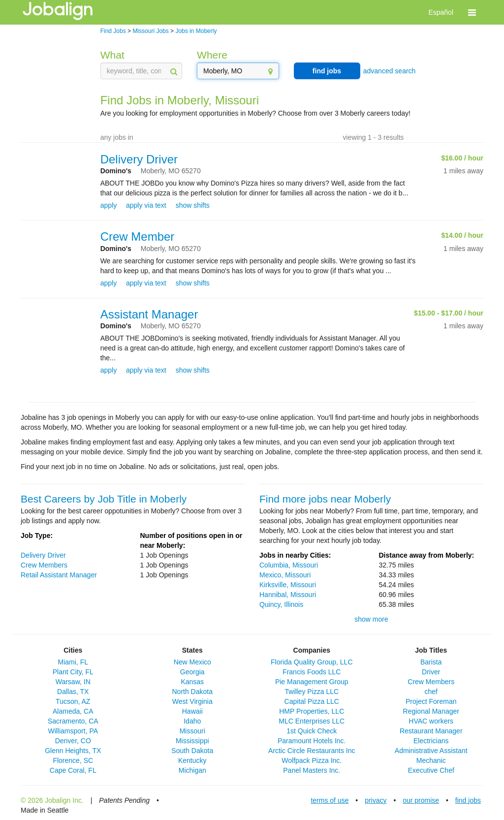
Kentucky (192, 760)
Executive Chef (431, 770)
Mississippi (192, 741)
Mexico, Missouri (285, 575)
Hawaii (192, 711)
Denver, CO (73, 741)
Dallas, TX (73, 692)
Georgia (192, 672)
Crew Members (44, 565)
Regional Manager (431, 711)
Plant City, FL (73, 672)
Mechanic (431, 760)
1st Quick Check (312, 731)
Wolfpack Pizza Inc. (312, 760)
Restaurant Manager (431, 731)
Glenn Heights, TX (73, 751)
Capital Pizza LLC (312, 701)
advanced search (390, 71)
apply (109, 205)
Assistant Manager (149, 314)
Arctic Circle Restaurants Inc (312, 751)
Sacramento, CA (73, 721)
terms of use (330, 800)
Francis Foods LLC (312, 672)
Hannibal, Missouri (288, 595)
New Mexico (192, 662)
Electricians (431, 741)
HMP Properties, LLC (312, 711)
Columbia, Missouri (289, 565)
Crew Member (138, 237)
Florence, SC (73, 760)
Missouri (192, 731)
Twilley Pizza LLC (312, 692)
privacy (376, 800)
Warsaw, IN (73, 682)
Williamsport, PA (73, 731)
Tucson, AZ (73, 701)
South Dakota (192, 751)
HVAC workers (431, 721)
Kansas (192, 682)
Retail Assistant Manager (59, 575)
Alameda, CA (73, 711)
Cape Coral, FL (73, 770)
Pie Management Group (312, 682)
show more (371, 619)
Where (212, 55)
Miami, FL (73, 662)
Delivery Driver (139, 159)
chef (431, 692)
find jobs (327, 71)
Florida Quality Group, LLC (312, 662)
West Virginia (192, 701)
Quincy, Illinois (281, 604)
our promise (421, 800)
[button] (472, 12)
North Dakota (192, 692)
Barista (431, 662)
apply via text (146, 205)
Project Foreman (431, 701)
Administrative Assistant (431, 751)
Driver (431, 672)
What (112, 55)
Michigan (192, 770)
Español (441, 12)
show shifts (193, 205)
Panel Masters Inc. (312, 770)
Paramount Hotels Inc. (312, 741)
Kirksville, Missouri (288, 585)
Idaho (192, 721)
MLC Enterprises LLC (312, 721)
